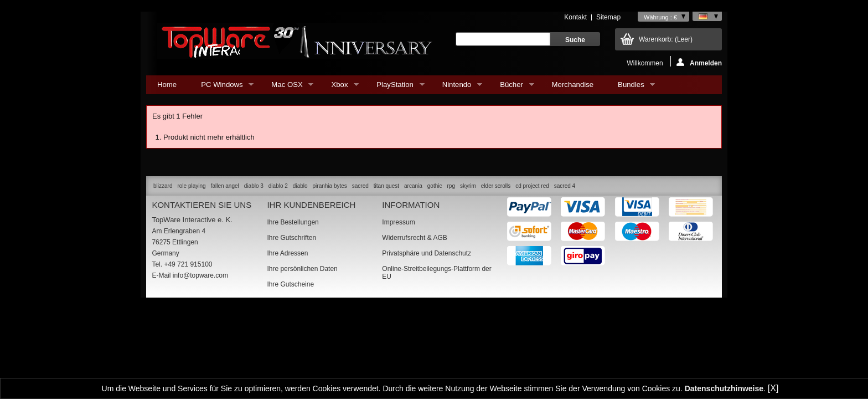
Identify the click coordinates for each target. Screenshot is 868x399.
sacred (360, 186)
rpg (451, 186)
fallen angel (225, 186)
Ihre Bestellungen (293, 222)
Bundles (631, 87)
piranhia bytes (330, 186)
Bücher (511, 87)
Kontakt (575, 17)
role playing (191, 186)
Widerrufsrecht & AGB (414, 238)
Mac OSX (287, 87)
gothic (435, 186)
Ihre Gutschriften (291, 238)
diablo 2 (278, 186)
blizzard (163, 186)
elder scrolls (496, 186)
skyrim (468, 186)
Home (167, 85)
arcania (413, 186)
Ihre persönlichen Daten (302, 269)
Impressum (398, 222)
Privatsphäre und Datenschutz (427, 253)
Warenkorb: (666, 39)
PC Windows (222, 87)
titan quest (386, 186)
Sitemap (608, 17)
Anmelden (699, 62)
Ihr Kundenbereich (311, 205)
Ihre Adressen (287, 253)
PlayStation (395, 87)
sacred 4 (565, 186)
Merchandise (573, 85)
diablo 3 (254, 186)
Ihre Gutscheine (290, 284)
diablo (300, 186)
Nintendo (457, 87)
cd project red (532, 186)
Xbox (339, 87)
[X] (773, 388)
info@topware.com (200, 275)
